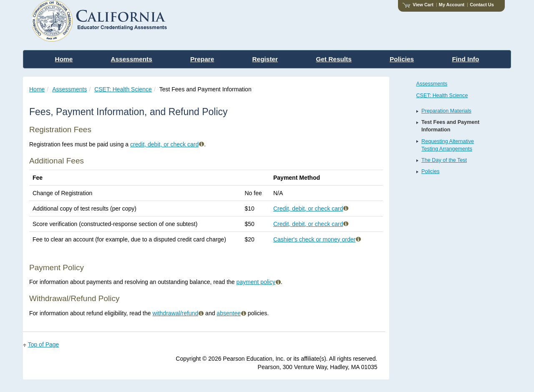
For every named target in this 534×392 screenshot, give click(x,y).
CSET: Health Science (123, 89)
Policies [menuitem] (402, 59)
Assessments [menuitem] (132, 59)
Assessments (69, 89)
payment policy (259, 282)
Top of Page (44, 344)
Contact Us (482, 5)
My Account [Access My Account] (452, 5)
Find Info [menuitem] (465, 59)
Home (37, 89)
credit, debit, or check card (167, 144)
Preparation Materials (446, 111)
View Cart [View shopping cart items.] (418, 5)
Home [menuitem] (64, 59)
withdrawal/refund (178, 313)
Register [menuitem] (265, 59)
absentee (231, 313)
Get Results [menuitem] (334, 59)
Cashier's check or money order (317, 239)
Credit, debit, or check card (311, 209)
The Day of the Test (444, 160)
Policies (430, 171)
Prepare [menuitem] (202, 59)
